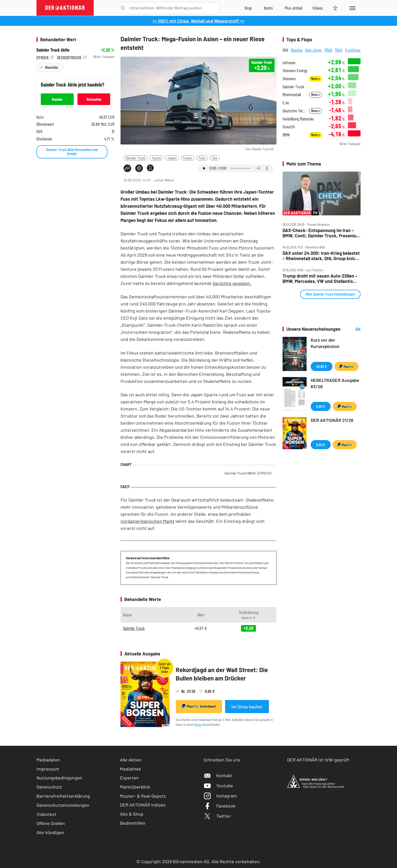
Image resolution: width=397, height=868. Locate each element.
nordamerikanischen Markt (147, 521)
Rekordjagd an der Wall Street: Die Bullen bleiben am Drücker (222, 674)
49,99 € (322, 366)
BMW (286, 135)
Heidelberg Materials (298, 119)
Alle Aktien (131, 760)
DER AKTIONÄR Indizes (143, 805)
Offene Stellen (51, 823)
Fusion (188, 158)
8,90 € (321, 445)
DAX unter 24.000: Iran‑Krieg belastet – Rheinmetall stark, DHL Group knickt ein (321, 256)
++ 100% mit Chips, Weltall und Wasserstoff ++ (198, 21)
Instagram (220, 796)
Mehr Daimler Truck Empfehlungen (330, 294)
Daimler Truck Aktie (53, 50)
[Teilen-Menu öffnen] (127, 168)
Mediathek (131, 769)
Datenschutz (49, 787)
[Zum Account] (268, 8)
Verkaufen (94, 99)
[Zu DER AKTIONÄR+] (293, 8)
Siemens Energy (295, 70)
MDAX (328, 50)
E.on (286, 103)
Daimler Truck (135, 158)
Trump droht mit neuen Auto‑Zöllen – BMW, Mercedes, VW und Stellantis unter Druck (320, 278)
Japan (172, 158)
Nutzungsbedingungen (59, 778)
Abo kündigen (50, 832)
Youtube (218, 786)
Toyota (156, 158)
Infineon (289, 63)
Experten (129, 778)
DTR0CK (45, 57)
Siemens (289, 79)
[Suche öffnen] (123, 8)
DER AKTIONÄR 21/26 (332, 420)
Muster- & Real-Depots (143, 796)
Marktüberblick (135, 787)
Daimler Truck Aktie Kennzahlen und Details (72, 151)
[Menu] (352, 8)
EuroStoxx (353, 50)
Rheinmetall (292, 95)
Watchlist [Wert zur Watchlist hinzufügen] (52, 67)
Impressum (48, 769)
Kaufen (57, 99)
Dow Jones (313, 50)
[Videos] (318, 8)
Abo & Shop (132, 814)
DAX (285, 50)
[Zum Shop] (248, 8)
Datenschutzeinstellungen (63, 805)
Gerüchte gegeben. (232, 283)
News (315, 79)
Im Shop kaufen (247, 707)
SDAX (339, 50)
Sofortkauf (199, 706)
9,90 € (321, 406)
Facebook (220, 806)
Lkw (215, 158)
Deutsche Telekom (294, 111)
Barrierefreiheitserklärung (63, 796)
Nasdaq (297, 50)
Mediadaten (48, 760)
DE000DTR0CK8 (72, 57)
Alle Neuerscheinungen (352, 329)
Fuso (202, 158)
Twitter (217, 816)
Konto (198, 724)
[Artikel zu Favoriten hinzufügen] (150, 168)
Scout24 (289, 127)
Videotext (46, 814)
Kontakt (218, 775)
